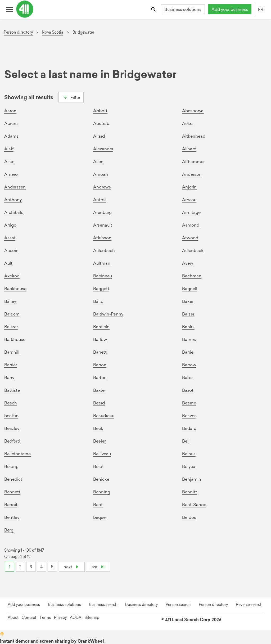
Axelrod (12, 276)
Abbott (100, 111)
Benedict (13, 479)
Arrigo (10, 225)
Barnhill (12, 352)
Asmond (191, 225)
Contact (29, 618)
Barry (9, 377)
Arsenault (103, 225)
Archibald (14, 212)
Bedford (12, 441)
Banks (188, 327)
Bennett (12, 492)
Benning (102, 492)
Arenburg (102, 212)
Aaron (10, 111)
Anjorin (189, 187)
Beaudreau (104, 416)
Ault (8, 263)
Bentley (12, 517)
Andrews (102, 187)
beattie (11, 416)
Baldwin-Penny (108, 314)
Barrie (188, 352)
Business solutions (183, 9)
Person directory (213, 605)
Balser (188, 314)
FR (261, 9)
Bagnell (190, 289)
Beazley (12, 428)
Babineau (103, 276)
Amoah (101, 174)
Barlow (100, 339)
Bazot (188, 390)
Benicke (101, 479)
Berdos (189, 517)
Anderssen (15, 187)
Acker (188, 123)
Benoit (11, 505)
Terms (45, 618)
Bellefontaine (17, 454)
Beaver (189, 416)
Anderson (192, 174)
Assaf (10, 238)
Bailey (10, 301)
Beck (98, 428)
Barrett (100, 352)
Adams (11, 136)
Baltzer (11, 327)
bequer (100, 517)
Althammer (193, 161)
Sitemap (92, 618)
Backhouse (15, 289)
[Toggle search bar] (154, 9)
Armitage (191, 212)
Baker (188, 301)
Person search (178, 605)
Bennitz (190, 492)
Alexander (103, 149)
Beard (99, 403)
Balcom (12, 314)
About (13, 618)
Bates (188, 377)
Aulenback (193, 250)
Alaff (9, 149)
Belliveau (102, 454)
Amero (11, 174)
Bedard (189, 428)
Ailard (99, 136)
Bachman (192, 276)
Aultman (102, 263)
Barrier (11, 365)
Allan (9, 161)
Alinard (189, 149)
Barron (100, 365)
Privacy (60, 618)
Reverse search (249, 605)
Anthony (13, 200)
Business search (103, 605)
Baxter (100, 390)
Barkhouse (15, 339)
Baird (98, 301)
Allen (98, 161)
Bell (186, 441)
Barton (100, 377)
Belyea (189, 466)
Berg (9, 530)
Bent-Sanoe (194, 505)
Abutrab (101, 123)
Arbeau (189, 200)
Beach (11, 403)
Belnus (189, 454)
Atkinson (102, 238)
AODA (76, 618)
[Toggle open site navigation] (9, 9)
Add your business (230, 9)
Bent (98, 505)
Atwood (190, 238)
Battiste (12, 390)
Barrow (189, 365)
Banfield (101, 327)
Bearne (189, 403)
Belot (98, 466)
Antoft (100, 200)
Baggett (101, 289)
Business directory (141, 605)
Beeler (99, 441)
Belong (11, 466)
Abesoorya (193, 111)
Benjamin (192, 479)
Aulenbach (104, 250)
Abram (11, 123)
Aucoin (11, 250)
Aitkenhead (194, 136)
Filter (71, 97)
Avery (188, 263)
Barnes (189, 339)
